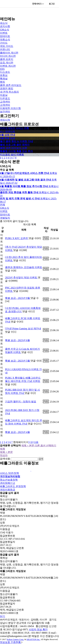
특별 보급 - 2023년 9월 (18, 298)
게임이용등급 (8, 490)
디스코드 (5, 72)
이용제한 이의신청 (10, 108)
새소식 (4, 23)
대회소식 (5, 39)
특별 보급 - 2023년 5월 (18, 361)
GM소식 (5, 30)
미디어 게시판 (8, 56)
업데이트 (5, 36)
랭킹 (3, 82)
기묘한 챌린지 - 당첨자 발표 (21, 402)
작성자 (4, 455)
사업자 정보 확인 (38, 629)
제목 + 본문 (6, 452)
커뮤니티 (5, 49)
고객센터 (5, 102)
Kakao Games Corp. (15, 639)
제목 (3, 449)
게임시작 (5, 120)
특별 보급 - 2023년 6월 (17, 340)
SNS (2, 69)
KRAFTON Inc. (33, 639)
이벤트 (4, 33)
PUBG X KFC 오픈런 (17, 238)
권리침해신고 (8, 483)
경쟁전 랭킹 (7, 88)
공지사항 (5, 26)
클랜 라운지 (7, 59)
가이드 (4, 43)
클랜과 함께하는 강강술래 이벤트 (24, 267)
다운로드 (5, 98)
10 (31, 442)
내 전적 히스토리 (9, 92)
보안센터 (5, 112)
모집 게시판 (7, 63)
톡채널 (4, 79)
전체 (3, 205)
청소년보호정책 (9, 480)
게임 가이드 (7, 46)
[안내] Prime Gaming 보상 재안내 (23, 329)
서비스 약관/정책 (9, 473)
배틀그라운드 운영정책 (13, 486)
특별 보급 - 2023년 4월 (17, 432)
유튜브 (4, 75)
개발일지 (5, 218)
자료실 (4, 95)
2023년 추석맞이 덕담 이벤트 (21, 277)
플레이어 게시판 (9, 53)
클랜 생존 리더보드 (11, 85)
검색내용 (5, 459)
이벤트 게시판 (8, 66)
